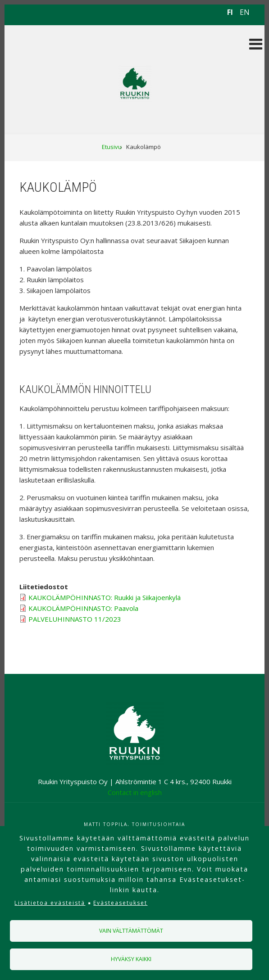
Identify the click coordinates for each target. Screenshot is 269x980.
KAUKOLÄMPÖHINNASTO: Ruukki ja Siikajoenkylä (105, 597)
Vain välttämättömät (131, 931)
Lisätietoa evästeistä (50, 903)
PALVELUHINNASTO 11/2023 (75, 619)
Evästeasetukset (120, 903)
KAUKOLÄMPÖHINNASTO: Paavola (83, 608)
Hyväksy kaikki (131, 959)
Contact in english (135, 792)
